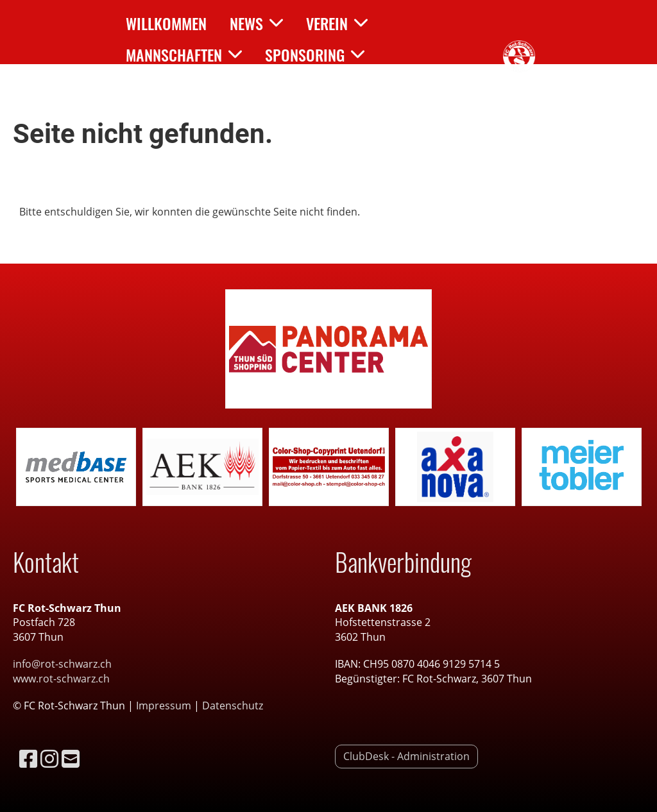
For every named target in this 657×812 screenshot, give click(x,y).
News (256, 23)
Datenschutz (233, 706)
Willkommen (166, 23)
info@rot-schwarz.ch (62, 664)
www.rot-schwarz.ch (61, 679)
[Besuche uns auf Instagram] (49, 758)
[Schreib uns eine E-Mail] (71, 758)
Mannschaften (184, 55)
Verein (337, 23)
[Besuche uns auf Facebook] (28, 758)
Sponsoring (315, 55)
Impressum (165, 706)
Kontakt (163, 86)
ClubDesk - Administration (406, 756)
